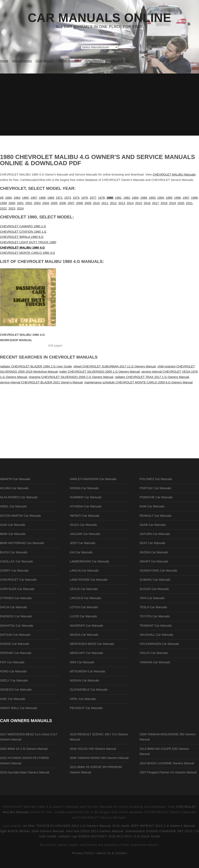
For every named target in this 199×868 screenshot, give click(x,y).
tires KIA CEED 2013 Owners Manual (95, 831)
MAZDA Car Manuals (84, 635)
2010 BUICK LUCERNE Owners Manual (167, 763)
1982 (127, 198)
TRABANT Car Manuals (156, 626)
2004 (46, 203)
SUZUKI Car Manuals (154, 589)
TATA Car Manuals (152, 598)
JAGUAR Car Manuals (85, 534)
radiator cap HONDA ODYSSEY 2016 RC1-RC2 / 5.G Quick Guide (109, 836)
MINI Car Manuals (82, 662)
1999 (3, 203)
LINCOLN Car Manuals (86, 598)
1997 (186, 198)
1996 (178, 198)
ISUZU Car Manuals (83, 525)
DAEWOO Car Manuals (16, 616)
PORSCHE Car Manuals (156, 497)
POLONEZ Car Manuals (156, 479)
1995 (169, 198)
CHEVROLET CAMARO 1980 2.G (23, 226)
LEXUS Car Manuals (84, 589)
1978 (101, 198)
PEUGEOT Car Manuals (86, 708)
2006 (62, 203)
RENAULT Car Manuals (155, 516)
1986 (144, 198)
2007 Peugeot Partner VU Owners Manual (168, 772)
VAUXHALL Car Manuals (156, 635)
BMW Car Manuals (13, 534)
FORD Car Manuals (13, 671)
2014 (130, 203)
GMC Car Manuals (13, 699)
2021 (189, 203)
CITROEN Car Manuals (16, 598)
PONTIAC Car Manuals (155, 488)
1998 (194, 198)
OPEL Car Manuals (83, 699)
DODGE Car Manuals (15, 644)
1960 (8, 198)
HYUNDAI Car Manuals (86, 506)
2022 (3, 208)
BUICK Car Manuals (14, 552)
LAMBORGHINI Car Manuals (90, 561)
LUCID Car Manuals (83, 616)
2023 (12, 208)
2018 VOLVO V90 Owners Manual (93, 749)
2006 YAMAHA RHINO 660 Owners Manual (99, 758)
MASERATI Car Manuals (87, 626)
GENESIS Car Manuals (16, 690)
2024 (20, 208)
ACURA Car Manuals (14, 488)
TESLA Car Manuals (153, 607)
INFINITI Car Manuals (85, 516)
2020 (181, 203)
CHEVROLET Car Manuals (18, 580)
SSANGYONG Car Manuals (158, 571)
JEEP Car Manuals (83, 543)
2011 (105, 203)
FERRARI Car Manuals (16, 653)
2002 (29, 203)
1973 (68, 198)
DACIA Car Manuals (14, 607)
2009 (88, 203)
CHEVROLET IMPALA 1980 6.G (22, 237)
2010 (96, 203)
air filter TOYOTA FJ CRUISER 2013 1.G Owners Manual (67, 826)
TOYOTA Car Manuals (155, 616)
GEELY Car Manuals (14, 680)
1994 (161, 198)
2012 (113, 203)
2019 (172, 203)
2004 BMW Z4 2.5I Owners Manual (24, 749)
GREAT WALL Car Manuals (19, 708)
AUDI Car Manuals (13, 525)
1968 (42, 198)
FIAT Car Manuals (12, 662)
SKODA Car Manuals (154, 552)
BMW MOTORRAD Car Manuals (22, 543)
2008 (79, 203)
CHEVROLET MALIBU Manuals (174, 175)
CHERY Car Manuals (14, 571)
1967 (34, 198)
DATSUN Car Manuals (15, 635)
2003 (37, 203)
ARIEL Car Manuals (13, 506)
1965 (25, 198)
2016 (147, 203)
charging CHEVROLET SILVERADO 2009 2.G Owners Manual (71, 377)
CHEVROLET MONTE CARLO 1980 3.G (27, 253)
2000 (12, 203)
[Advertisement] (99, 105)
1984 (135, 198)
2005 (54, 203)
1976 (84, 198)
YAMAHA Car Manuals (155, 662)
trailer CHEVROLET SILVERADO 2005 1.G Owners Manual (99, 372)
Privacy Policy (83, 853)
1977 (93, 198)
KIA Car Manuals (81, 552)
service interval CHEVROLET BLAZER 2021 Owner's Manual (41, 382)
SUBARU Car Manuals (155, 580)
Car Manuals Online (100, 18)
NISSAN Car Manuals (85, 680)
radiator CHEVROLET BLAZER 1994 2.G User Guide (36, 366)
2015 (139, 203)
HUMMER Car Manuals (86, 497)
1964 (17, 198)
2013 (122, 203)
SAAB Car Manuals (153, 525)
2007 (71, 203)
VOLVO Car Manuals (154, 653)
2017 (156, 203)
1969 (51, 198)
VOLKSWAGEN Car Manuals (159, 644)
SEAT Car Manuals (152, 543)
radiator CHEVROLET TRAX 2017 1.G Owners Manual (152, 377)
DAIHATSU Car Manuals (17, 626)
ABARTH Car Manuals (15, 479)
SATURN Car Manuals (155, 534)
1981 (118, 198)
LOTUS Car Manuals (84, 607)
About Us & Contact (112, 853)
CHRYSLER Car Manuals (17, 589)
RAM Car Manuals (152, 506)
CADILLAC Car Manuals (16, 561)
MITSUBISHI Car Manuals (88, 671)
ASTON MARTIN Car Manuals (20, 516)
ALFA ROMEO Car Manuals (19, 497)
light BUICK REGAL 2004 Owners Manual (32, 831)
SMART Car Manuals (154, 561)
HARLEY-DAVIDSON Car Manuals (93, 479)
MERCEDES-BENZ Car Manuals (92, 644)
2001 (20, 203)
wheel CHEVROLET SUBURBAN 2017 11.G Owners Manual (115, 366)
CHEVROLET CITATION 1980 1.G (23, 232)
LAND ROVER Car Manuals (89, 580)
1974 (76, 198)
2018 (164, 203)
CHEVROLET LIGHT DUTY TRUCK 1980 (28, 242)
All (2, 198)
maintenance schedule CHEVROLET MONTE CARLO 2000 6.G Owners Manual (139, 382)
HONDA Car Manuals (84, 488)
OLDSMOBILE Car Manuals (89, 690)
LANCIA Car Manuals (84, 571)
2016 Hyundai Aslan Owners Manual (25, 772)
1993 (152, 198)
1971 (59, 198)
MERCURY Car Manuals (87, 653)
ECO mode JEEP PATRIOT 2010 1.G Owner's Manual (154, 826)
